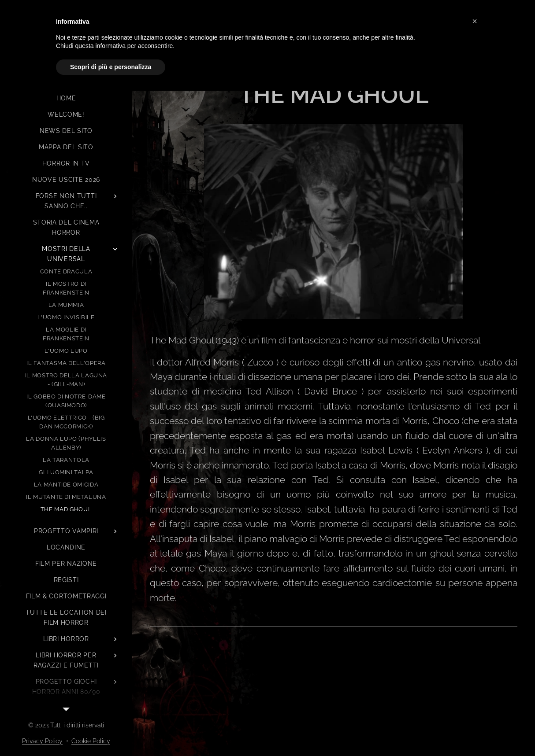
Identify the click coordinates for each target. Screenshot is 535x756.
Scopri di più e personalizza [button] (111, 67)
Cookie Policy (91, 741)
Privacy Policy (42, 741)
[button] (475, 21)
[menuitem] (66, 98)
